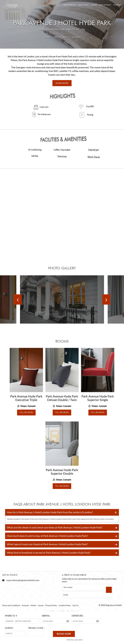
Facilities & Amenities (63, 139)
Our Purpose (70, 5)
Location (76, 37)
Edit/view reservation (75, 640)
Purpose (25, 605)
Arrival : (46, 616)
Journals (118, 5)
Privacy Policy (51, 605)
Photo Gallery (61, 37)
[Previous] (18, 299)
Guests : (9, 628)
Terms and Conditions (11, 605)
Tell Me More (26, 412)
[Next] (106, 299)
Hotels (33, 605)
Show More (62, 83)
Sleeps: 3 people (28, 406)
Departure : (78, 616)
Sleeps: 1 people (99, 406)
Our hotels (83, 5)
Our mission (105, 5)
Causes (94, 5)
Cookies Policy (65, 605)
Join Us (75, 605)
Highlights (62, 96)
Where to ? (11, 616)
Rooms (47, 37)
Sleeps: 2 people (64, 406)
